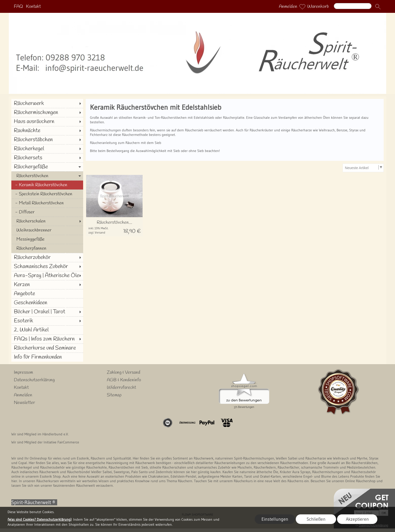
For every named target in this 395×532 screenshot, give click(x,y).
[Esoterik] (47, 321)
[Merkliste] (302, 7)
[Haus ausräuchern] (47, 122)
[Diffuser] (47, 212)
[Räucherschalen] (47, 221)
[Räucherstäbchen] (47, 140)
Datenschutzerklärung (34, 380)
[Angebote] (47, 294)
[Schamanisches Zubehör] (47, 267)
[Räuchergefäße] (47, 167)
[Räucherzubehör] (47, 257)
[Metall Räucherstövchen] (47, 203)
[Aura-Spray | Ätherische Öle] (47, 276)
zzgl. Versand (97, 232)
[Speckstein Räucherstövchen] (47, 194)
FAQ (18, 7)
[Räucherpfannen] (47, 248)
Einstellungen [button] (275, 519)
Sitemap (114, 395)
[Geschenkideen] (47, 303)
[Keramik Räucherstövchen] (47, 185)
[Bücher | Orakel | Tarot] (47, 312)
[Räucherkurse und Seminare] (47, 348)
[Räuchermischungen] (47, 112)
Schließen (316, 519)
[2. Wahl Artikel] (47, 330)
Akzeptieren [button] (357, 519)
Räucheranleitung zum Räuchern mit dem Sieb (126, 143)
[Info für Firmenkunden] (47, 357)
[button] (378, 7)
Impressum (23, 372)
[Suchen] (353, 6)
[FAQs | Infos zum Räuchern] (47, 339)
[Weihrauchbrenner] (47, 230)
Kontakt (33, 7)
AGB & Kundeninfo (124, 380)
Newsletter (24, 403)
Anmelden (288, 7)
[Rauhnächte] (47, 131)
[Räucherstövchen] (47, 176)
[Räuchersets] (47, 158)
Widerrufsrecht (121, 388)
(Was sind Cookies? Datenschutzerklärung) (40, 519)
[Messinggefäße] (47, 239)
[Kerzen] (47, 285)
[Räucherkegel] (47, 149)
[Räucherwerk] (47, 103)
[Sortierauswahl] (363, 168)
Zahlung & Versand (124, 372)
